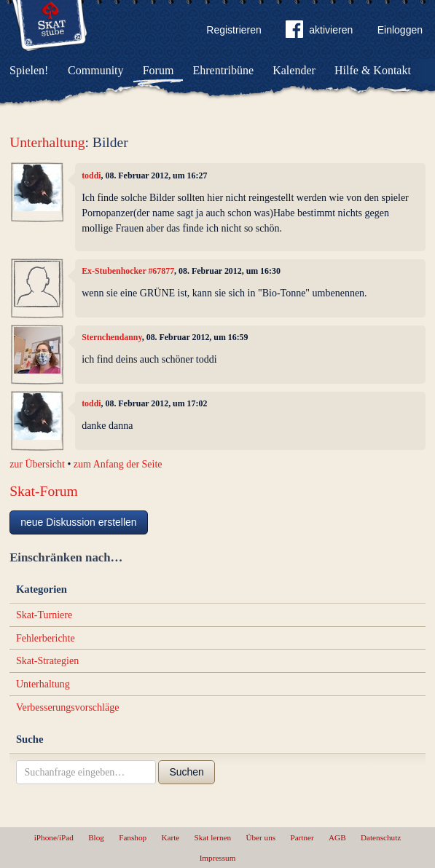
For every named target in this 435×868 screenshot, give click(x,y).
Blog (96, 837)
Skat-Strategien (47, 661)
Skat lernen (213, 837)
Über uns (260, 837)
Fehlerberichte (46, 638)
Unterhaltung (47, 142)
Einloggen (400, 30)
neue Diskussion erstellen (79, 522)
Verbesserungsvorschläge (68, 707)
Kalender (294, 70)
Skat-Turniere (44, 615)
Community (95, 70)
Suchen (186, 772)
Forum (158, 70)
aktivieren (319, 32)
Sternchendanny (112, 337)
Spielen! (29, 70)
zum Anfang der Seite (118, 464)
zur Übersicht (37, 464)
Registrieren (234, 30)
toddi (91, 175)
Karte (170, 837)
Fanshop (133, 837)
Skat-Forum (44, 491)
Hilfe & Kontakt (373, 70)
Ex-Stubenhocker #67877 (128, 271)
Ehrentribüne (224, 70)
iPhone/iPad (54, 837)
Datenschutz (381, 837)
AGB (337, 837)
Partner (302, 837)
